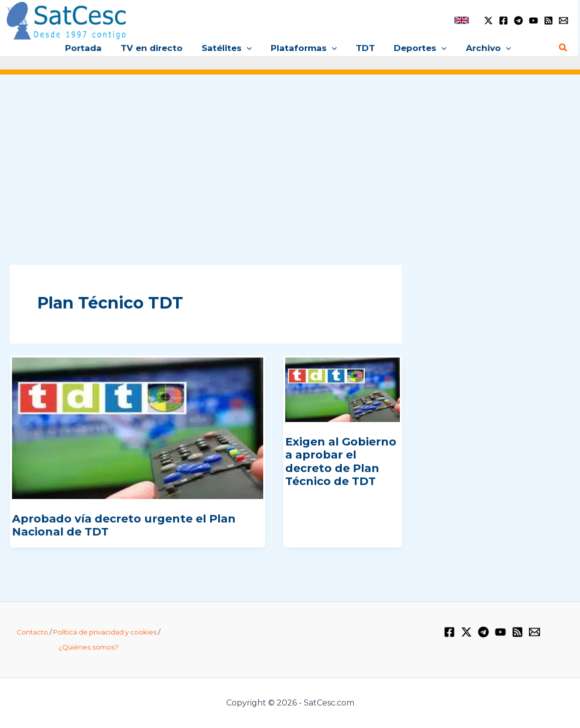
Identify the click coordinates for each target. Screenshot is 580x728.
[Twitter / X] (488, 20)
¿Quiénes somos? (89, 647)
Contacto (32, 632)
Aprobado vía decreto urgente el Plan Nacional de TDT (124, 525)
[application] (249, 48)
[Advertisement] (290, 159)
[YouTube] (533, 20)
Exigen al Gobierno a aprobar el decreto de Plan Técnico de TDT (341, 461)
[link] (462, 20)
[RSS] (548, 20)
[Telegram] (518, 20)
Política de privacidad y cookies (105, 632)
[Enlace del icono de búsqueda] (563, 48)
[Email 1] (563, 20)
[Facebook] (503, 20)
